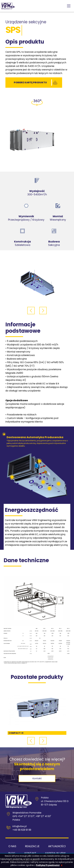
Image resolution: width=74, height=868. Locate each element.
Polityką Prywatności (48, 865)
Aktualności (57, 846)
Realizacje (32, 846)
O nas (12, 846)
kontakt (37, 778)
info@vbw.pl (20, 826)
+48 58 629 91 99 (22, 830)
